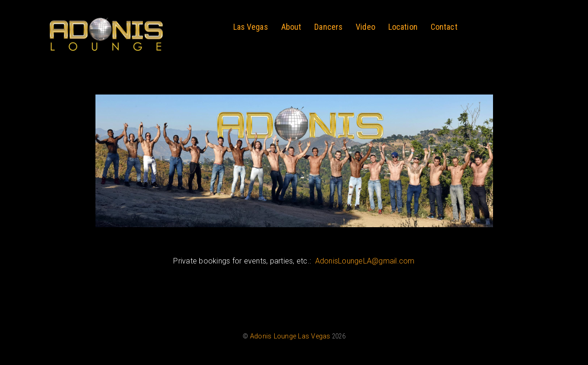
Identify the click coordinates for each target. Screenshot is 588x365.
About (291, 27)
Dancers (328, 27)
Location (403, 27)
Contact (444, 27)
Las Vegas (251, 27)
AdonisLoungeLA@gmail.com (365, 261)
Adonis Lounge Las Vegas (290, 336)
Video (365, 27)
